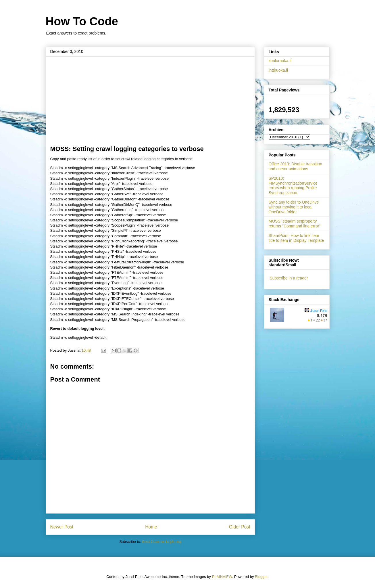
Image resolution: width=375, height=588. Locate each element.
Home (151, 527)
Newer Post (62, 527)
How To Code (82, 21)
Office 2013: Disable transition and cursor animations (296, 166)
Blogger (261, 577)
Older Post (240, 527)
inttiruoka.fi (278, 70)
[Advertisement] (150, 102)
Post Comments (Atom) (162, 542)
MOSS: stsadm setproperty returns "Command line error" (295, 224)
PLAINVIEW (222, 577)
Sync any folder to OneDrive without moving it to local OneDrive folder (294, 207)
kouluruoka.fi (280, 61)
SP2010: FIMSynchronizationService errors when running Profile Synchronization (293, 185)
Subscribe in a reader (289, 278)
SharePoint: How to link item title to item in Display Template (296, 238)
